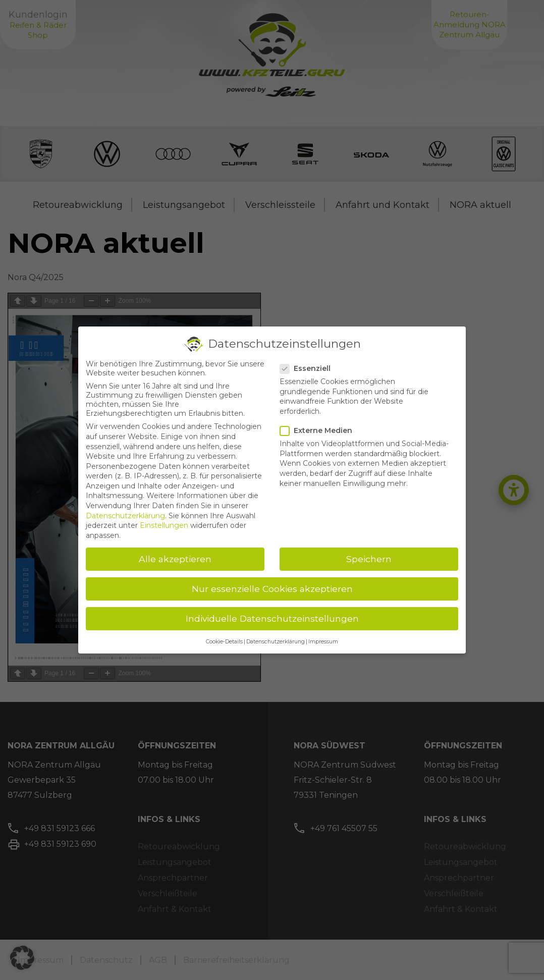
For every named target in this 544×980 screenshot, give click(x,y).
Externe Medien (319, 430)
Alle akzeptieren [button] (175, 559)
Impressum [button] (323, 642)
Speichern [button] (369, 559)
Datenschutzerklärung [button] (276, 642)
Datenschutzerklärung (125, 516)
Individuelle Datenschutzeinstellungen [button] (272, 618)
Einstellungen (164, 525)
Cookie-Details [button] (224, 642)
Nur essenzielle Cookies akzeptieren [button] (272, 589)
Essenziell (308, 368)
